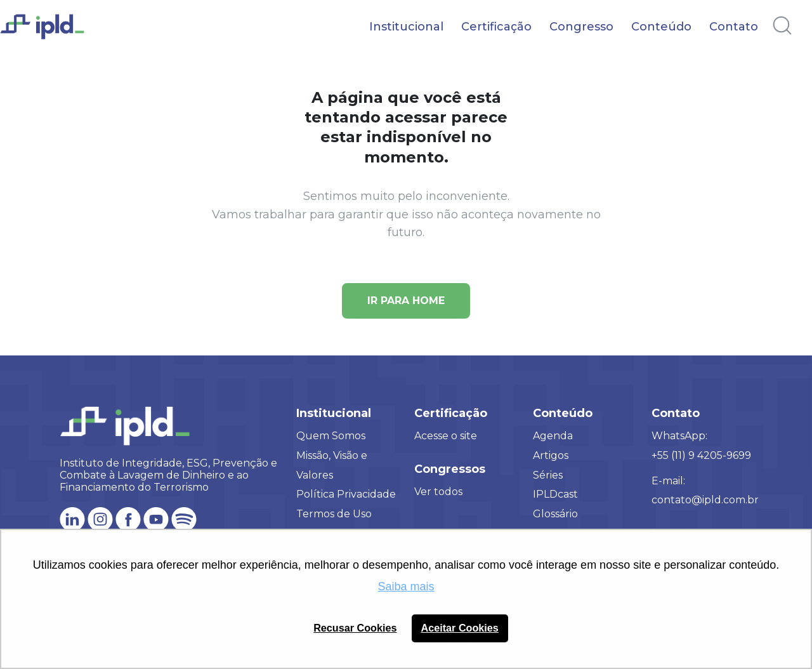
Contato (734, 27)
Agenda (553, 436)
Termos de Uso (334, 514)
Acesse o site (446, 436)
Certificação (496, 27)
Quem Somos (331, 436)
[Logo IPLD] (51, 33)
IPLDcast (555, 494)
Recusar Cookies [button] (355, 628)
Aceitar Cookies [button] (460, 628)
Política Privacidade (346, 494)
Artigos (551, 455)
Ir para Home (406, 301)
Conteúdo (661, 27)
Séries (548, 475)
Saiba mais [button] (406, 586)
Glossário (555, 514)
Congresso (581, 27)
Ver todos (438, 492)
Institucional (406, 27)
